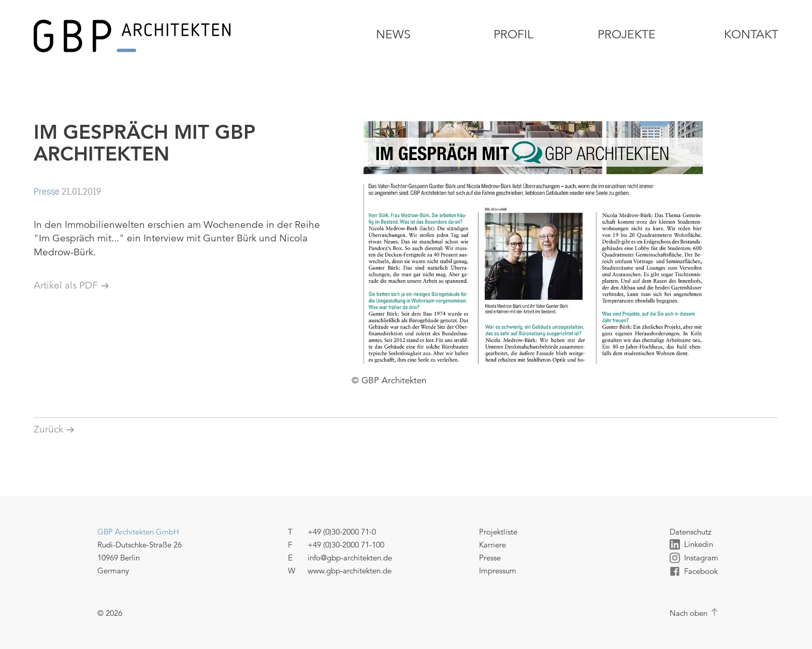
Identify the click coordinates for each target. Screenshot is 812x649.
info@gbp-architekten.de (350, 558)
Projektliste (498, 532)
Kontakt (751, 35)
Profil (513, 35)
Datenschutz (690, 532)
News (393, 35)
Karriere (492, 545)
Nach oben (688, 613)
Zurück (48, 429)
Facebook (694, 571)
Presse (490, 558)
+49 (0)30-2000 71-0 (342, 532)
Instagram (694, 558)
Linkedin (691, 544)
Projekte (627, 35)
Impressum (498, 571)
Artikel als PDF (66, 285)
